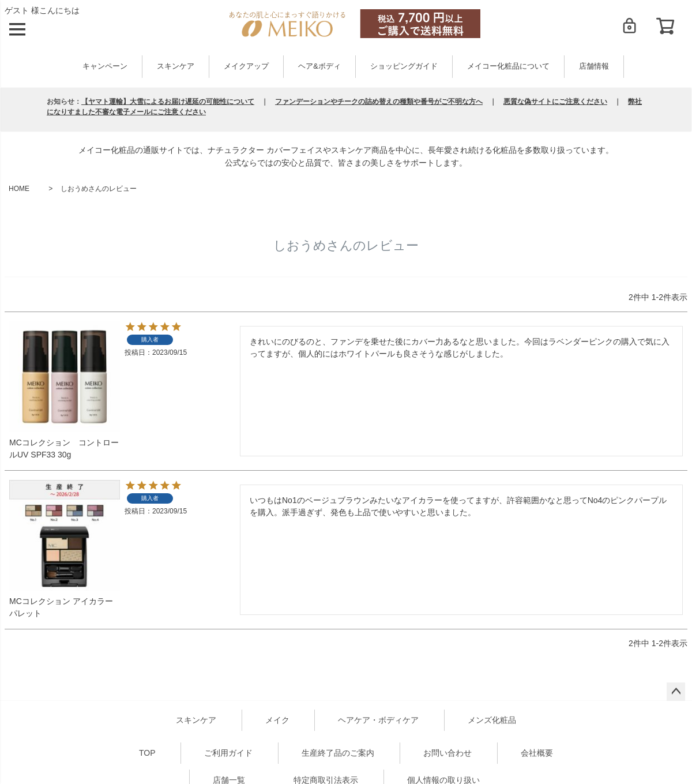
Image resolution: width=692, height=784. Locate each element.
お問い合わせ (447, 753)
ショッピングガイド (404, 66)
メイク (277, 720)
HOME (19, 189)
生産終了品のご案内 (338, 753)
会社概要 (537, 753)
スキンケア (176, 66)
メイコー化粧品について (508, 66)
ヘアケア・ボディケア (378, 720)
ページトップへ (676, 692)
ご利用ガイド (228, 753)
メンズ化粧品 (492, 720)
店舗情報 (594, 66)
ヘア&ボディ (319, 66)
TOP (147, 753)
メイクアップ (246, 66)
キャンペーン (105, 66)
